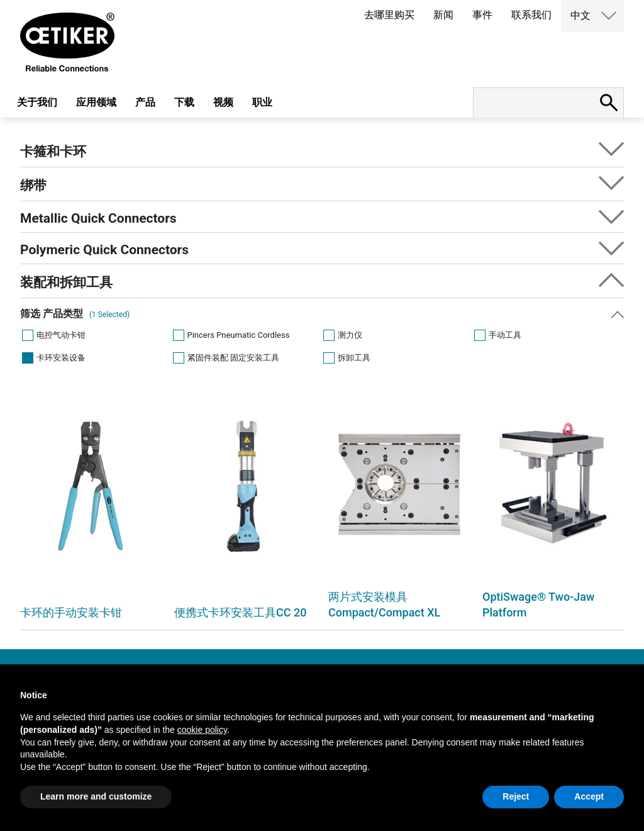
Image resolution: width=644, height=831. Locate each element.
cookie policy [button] (202, 730)
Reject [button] (516, 796)
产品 (145, 102)
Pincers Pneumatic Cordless (239, 335)
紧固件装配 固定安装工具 (233, 358)
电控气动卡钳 (61, 335)
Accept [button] (589, 796)
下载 (184, 102)
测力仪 (350, 335)
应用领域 (96, 102)
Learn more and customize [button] (96, 796)
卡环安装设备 (61, 358)
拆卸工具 (354, 358)
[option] (91, 508)
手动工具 (505, 335)
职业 (262, 102)
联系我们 (531, 15)
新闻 (443, 15)
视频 (223, 102)
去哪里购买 (389, 15)
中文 (580, 15)
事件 (482, 15)
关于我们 (37, 102)
